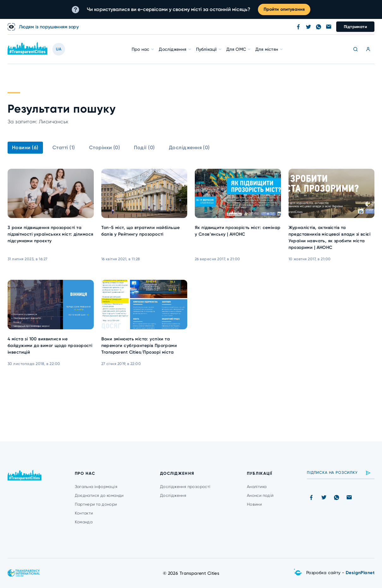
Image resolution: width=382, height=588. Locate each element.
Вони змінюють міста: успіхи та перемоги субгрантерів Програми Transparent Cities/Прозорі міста (139, 346)
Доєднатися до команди (99, 495)
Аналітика (257, 487)
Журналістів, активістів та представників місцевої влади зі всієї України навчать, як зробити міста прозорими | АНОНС (330, 238)
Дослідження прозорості (185, 487)
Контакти (84, 513)
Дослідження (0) (189, 147)
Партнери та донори (96, 504)
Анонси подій (260, 495)
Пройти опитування (284, 9)
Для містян (267, 49)
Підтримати (355, 27)
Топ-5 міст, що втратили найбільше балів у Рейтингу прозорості (141, 231)
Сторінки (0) (105, 147)
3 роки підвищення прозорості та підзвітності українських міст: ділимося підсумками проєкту (50, 234)
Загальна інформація (96, 487)
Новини (254, 504)
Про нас (140, 49)
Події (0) (144, 147)
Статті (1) (64, 147)
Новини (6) (25, 147)
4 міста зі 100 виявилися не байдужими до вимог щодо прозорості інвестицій (50, 346)
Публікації (206, 49)
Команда (84, 522)
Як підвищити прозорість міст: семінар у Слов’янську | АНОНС (238, 231)
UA (59, 49)
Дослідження (173, 49)
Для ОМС (236, 49)
